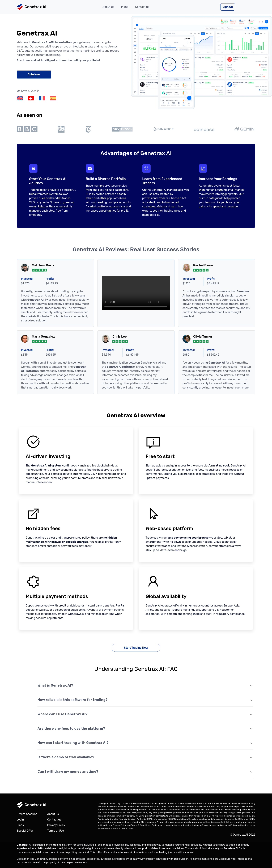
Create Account (27, 814)
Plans (125, 7)
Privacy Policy (56, 825)
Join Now (34, 74)
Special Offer (25, 831)
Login (20, 820)
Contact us (142, 7)
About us (108, 7)
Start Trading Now (136, 648)
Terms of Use (56, 831)
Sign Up (228, 7)
